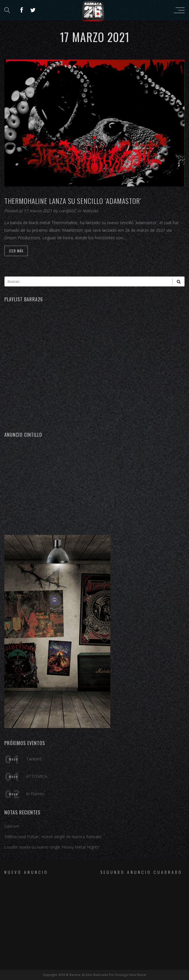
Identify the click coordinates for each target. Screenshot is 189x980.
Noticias (90, 211)
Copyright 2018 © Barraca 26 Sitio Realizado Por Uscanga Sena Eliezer (94, 975)
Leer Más (16, 251)
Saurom (12, 826)
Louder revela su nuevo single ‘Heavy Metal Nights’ (52, 847)
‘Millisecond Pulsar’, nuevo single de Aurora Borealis (53, 837)
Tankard (34, 759)
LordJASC (68, 211)
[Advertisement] (94, 486)
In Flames (35, 794)
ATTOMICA (37, 776)
